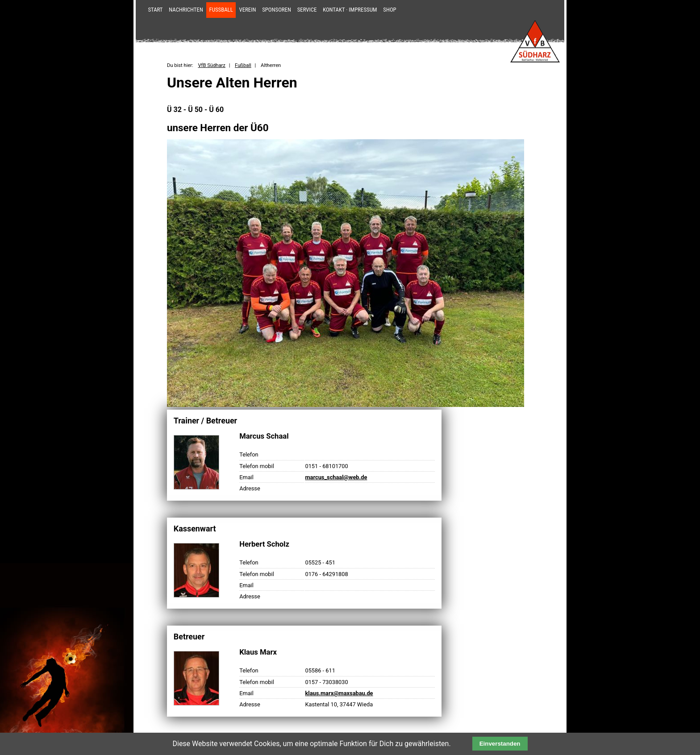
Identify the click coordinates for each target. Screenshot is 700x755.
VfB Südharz (211, 65)
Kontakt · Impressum (350, 10)
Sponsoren (277, 10)
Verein (248, 10)
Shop (390, 10)
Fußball (221, 10)
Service (307, 10)
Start (155, 10)
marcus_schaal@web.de (336, 477)
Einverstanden (500, 744)
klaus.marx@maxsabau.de (339, 693)
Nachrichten (186, 10)
